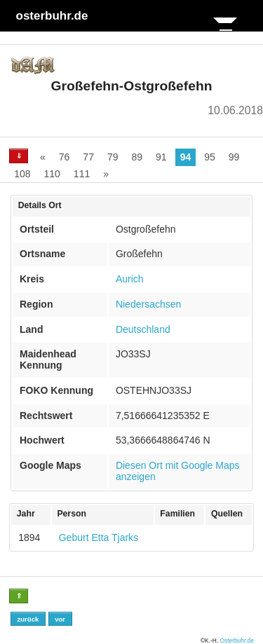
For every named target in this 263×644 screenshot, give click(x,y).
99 (234, 157)
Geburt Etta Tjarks (99, 537)
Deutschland (143, 329)
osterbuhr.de (52, 16)
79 (113, 157)
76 (65, 157)
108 (22, 174)
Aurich (130, 279)
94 (186, 157)
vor (60, 619)
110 (52, 174)
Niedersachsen (148, 304)
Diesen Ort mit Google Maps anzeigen (178, 471)
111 (82, 174)
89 (137, 157)
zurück (28, 619)
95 (210, 157)
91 (161, 157)
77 (88, 157)
